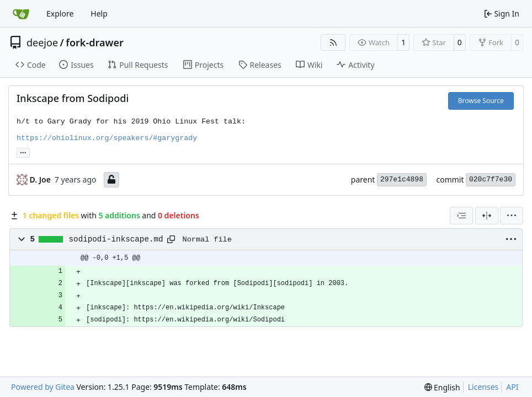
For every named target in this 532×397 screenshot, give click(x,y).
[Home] (21, 14)
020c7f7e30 (491, 179)
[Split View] (487, 216)
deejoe (42, 42)
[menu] (512, 216)
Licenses (483, 387)
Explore (60, 14)
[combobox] (461, 216)
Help (99, 14)
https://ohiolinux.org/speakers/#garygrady (107, 138)
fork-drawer (94, 42)
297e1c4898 (402, 179)
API (512, 387)
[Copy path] (171, 239)
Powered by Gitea (43, 387)
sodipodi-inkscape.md (116, 239)
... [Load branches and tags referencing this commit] (23, 152)
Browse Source (481, 101)
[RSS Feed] (333, 42)
